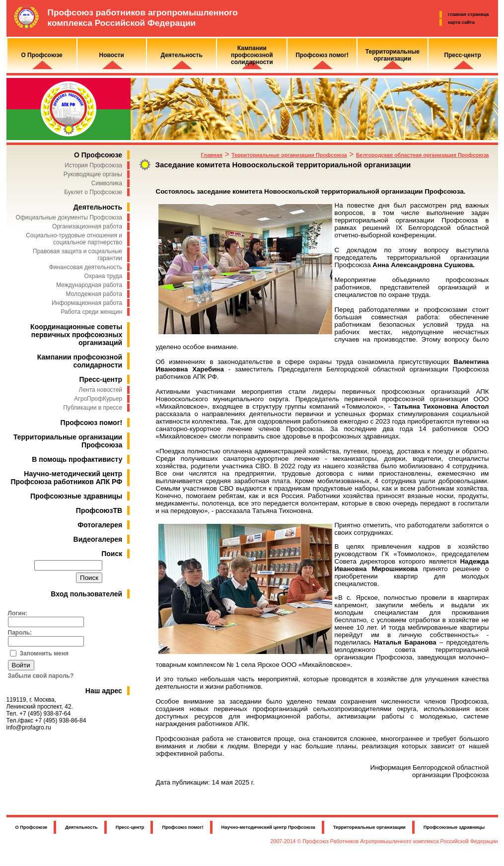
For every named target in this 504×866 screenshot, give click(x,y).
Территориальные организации (369, 827)
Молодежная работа (94, 294)
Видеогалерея (98, 539)
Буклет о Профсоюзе (93, 192)
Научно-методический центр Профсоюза (268, 827)
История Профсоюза (93, 165)
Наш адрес (104, 691)
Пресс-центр (101, 379)
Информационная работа (87, 303)
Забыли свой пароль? (41, 676)
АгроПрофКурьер (98, 399)
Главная (212, 155)
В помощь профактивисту (77, 459)
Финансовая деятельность (86, 267)
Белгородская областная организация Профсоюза (423, 155)
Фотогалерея (100, 525)
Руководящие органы (93, 174)
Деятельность (98, 207)
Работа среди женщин (91, 312)
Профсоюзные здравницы (76, 496)
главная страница (468, 14)
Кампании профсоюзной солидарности (80, 361)
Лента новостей (101, 390)
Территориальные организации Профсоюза (289, 155)
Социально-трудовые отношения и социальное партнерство (74, 239)
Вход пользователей (86, 594)
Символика (107, 183)
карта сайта (461, 22)
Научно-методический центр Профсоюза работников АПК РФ (67, 478)
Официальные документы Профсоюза (69, 217)
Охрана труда (104, 276)
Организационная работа (87, 226)
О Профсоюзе (98, 155)
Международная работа (89, 285)
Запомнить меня (44, 653)
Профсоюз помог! (92, 423)
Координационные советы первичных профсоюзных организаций (76, 335)
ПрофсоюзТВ (99, 510)
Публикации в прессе (93, 408)
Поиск (112, 554)
